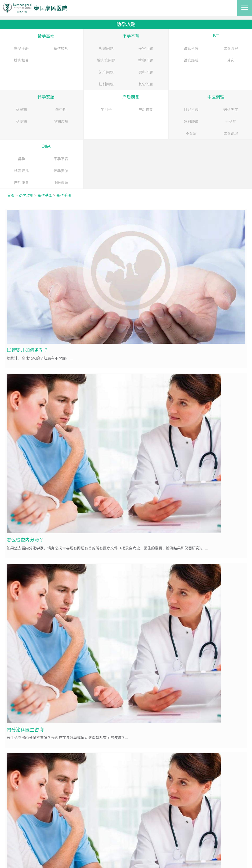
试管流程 (231, 48)
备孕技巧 (61, 48)
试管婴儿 (21, 171)
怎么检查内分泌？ (25, 540)
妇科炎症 (231, 109)
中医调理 (216, 97)
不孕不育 (131, 36)
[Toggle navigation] (245, 8)
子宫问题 (146, 48)
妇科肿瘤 (191, 121)
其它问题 (146, 84)
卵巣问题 (106, 48)
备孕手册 (21, 48)
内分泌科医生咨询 (25, 730)
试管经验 (191, 60)
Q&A (46, 146)
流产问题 (106, 72)
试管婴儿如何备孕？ (28, 350)
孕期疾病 (61, 121)
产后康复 (131, 97)
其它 (231, 60)
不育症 (191, 133)
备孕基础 (46, 36)
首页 (11, 195)
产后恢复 (146, 109)
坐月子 (106, 109)
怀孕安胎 (46, 97)
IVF (216, 36)
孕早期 (21, 109)
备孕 (21, 159)
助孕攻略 (26, 195)
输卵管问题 (106, 60)
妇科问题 (106, 84)
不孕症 (231, 121)
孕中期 (61, 109)
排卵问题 (146, 60)
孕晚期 (21, 121)
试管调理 (231, 133)
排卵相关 (21, 60)
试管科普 (191, 48)
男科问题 (146, 72)
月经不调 (191, 109)
